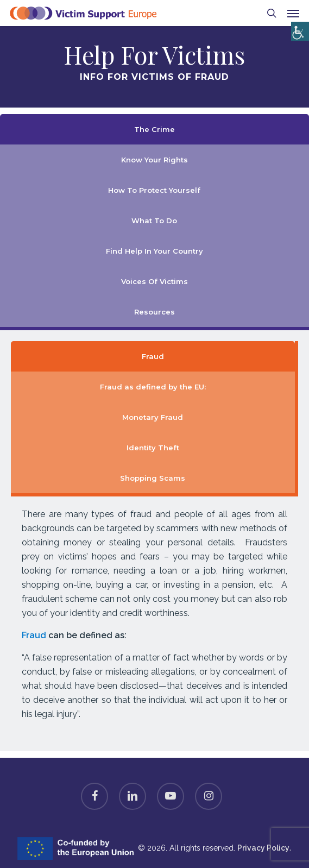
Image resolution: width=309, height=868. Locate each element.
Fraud (34, 635)
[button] (293, 13)
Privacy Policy (263, 848)
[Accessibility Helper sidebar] (298, 29)
